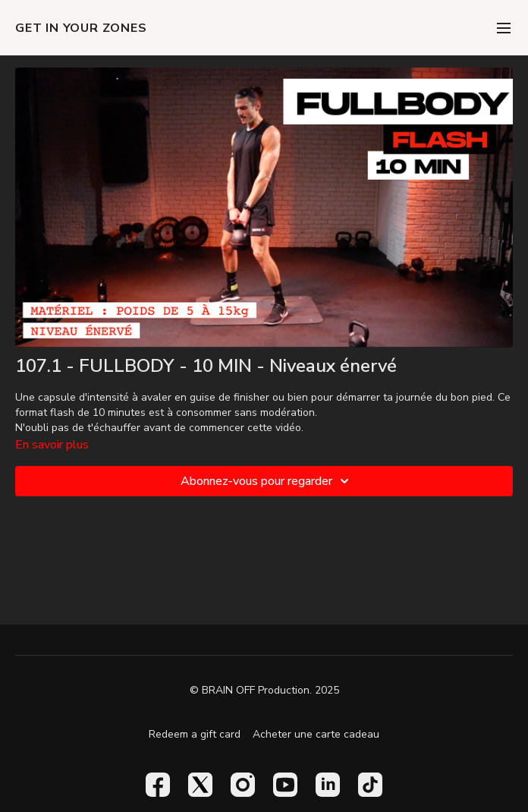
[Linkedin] (328, 785)
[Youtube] (285, 785)
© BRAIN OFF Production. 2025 (264, 691)
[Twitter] (200, 785)
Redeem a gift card (195, 734)
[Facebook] (158, 785)
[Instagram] (243, 785)
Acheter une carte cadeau (316, 734)
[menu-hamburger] (504, 28)
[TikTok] (370, 785)
